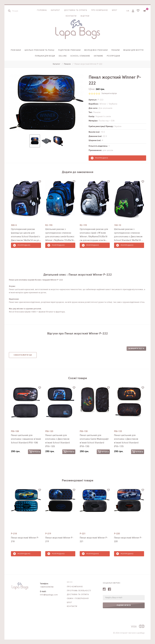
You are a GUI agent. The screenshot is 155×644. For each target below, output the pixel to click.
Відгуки (85, 16)
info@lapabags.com (49, 595)
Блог (115, 10)
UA (128, 11)
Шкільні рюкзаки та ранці (39, 50)
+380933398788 (47, 587)
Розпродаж (114, 56)
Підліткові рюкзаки (69, 50)
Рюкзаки (16, 50)
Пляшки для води (45, 56)
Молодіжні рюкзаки (96, 50)
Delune (63, 56)
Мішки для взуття (133, 50)
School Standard (80, 56)
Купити (35, 452)
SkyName (98, 56)
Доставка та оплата (76, 10)
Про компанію (100, 10)
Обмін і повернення (78, 599)
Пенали (116, 50)
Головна (42, 10)
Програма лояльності (79, 591)
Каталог (55, 10)
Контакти (71, 16)
